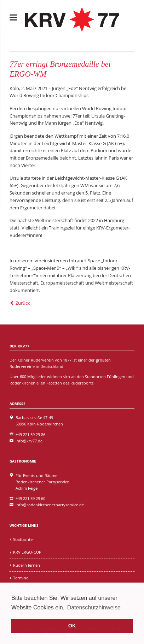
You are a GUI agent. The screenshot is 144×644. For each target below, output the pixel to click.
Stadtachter (24, 539)
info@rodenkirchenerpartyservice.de (50, 505)
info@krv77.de (29, 441)
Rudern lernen (27, 565)
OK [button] (72, 626)
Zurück (23, 303)
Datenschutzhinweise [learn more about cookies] (94, 607)
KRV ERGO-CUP (27, 552)
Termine (21, 578)
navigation (13, 17)
